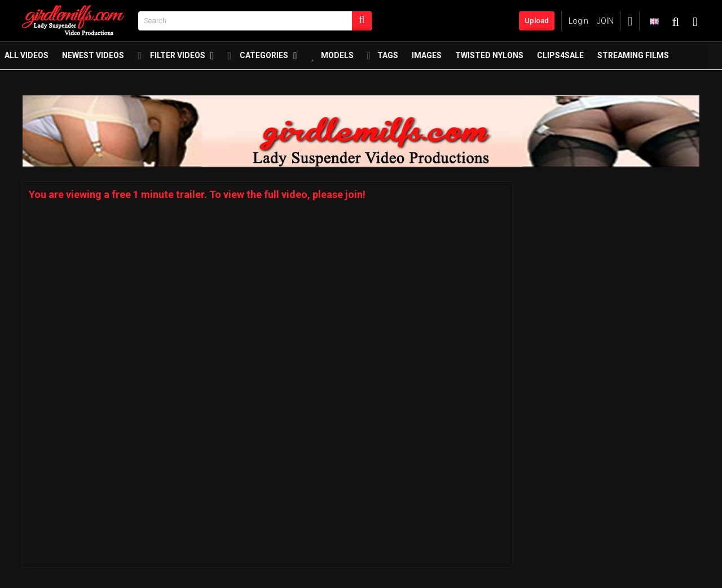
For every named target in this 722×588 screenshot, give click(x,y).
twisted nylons (506, 58)
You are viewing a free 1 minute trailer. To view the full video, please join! (197, 194)
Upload (537, 21)
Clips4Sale (577, 58)
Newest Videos (110, 58)
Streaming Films (650, 58)
